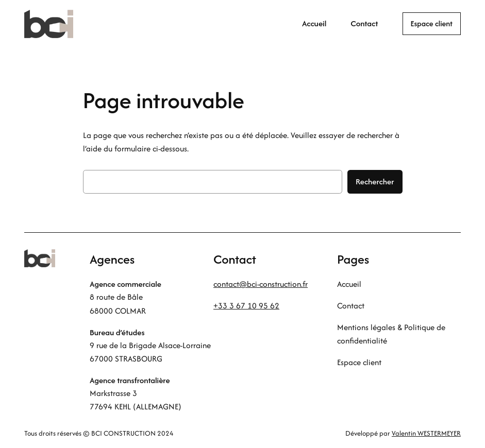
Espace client (432, 23)
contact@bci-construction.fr (261, 284)
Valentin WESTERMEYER (426, 433)
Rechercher (375, 182)
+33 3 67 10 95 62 (246, 306)
